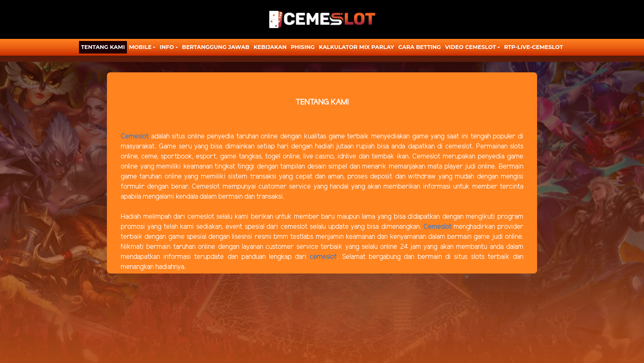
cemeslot (323, 257)
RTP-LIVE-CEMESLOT (534, 47)
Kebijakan (270, 47)
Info (167, 47)
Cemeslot (135, 137)
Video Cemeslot (471, 47)
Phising (303, 47)
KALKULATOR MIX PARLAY (356, 47)
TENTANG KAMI (103, 47)
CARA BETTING (420, 47)
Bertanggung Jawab (216, 47)
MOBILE (140, 47)
